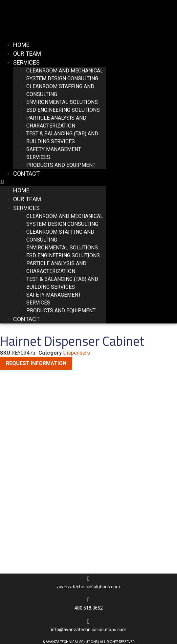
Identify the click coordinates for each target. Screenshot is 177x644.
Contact (26, 174)
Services (26, 62)
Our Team (27, 54)
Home (21, 45)
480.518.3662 (89, 608)
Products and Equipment (61, 165)
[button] (53, 182)
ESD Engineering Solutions (63, 110)
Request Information (36, 363)
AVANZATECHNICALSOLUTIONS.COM (89, 587)
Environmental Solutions (62, 102)
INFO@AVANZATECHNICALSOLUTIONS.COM (89, 630)
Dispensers (77, 353)
